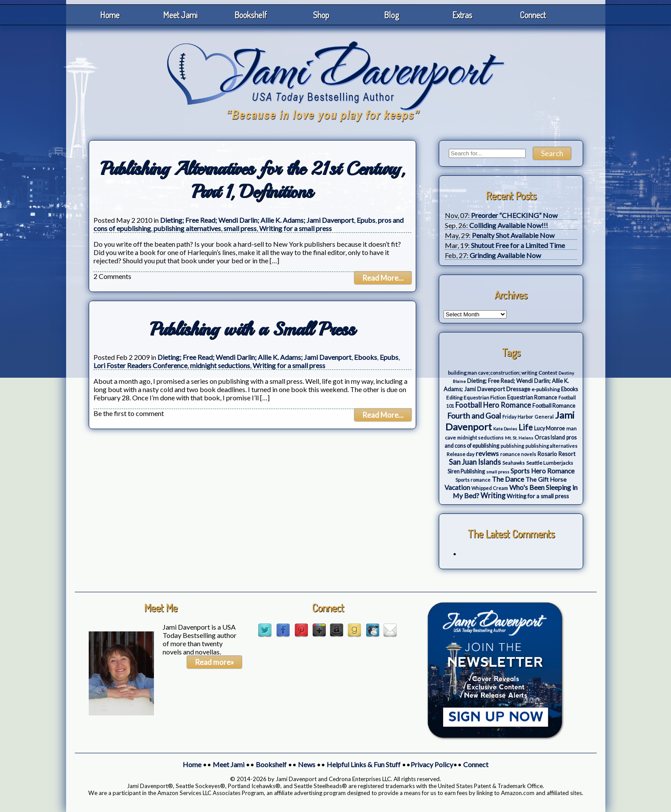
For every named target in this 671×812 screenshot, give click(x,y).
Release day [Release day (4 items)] (461, 454)
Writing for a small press (295, 228)
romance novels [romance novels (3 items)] (518, 454)
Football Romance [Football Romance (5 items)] (554, 406)
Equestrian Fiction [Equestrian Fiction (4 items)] (485, 398)
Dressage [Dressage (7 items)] (518, 389)
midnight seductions (220, 365)
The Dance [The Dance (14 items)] (508, 479)
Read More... (383, 278)
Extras (462, 15)
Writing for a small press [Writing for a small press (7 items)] (538, 496)
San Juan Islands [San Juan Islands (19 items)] (475, 462)
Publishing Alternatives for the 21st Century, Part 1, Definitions (252, 180)
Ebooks (366, 357)
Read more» (214, 662)
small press (240, 228)
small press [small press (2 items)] (498, 472)
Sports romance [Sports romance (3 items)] (473, 480)
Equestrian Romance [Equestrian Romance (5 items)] (532, 398)
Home (110, 15)
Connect (533, 15)
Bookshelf (251, 15)
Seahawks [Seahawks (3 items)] (514, 463)
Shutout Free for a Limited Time (518, 245)
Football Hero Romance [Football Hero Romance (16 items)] (493, 405)
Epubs (366, 220)
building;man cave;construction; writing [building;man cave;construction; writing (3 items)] (492, 373)
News (307, 764)
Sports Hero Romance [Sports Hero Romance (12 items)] (542, 471)
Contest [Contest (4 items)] (548, 373)
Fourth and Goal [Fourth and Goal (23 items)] (474, 416)
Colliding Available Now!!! (509, 225)
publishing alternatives (187, 228)
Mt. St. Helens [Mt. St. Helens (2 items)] (519, 438)
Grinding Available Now (505, 255)
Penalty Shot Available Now (513, 235)
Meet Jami (180, 15)
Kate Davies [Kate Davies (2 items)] (505, 429)
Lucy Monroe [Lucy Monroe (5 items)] (549, 428)
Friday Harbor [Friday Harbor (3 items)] (518, 417)
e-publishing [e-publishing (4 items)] (546, 389)
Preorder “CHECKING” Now (514, 215)
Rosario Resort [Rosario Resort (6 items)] (556, 454)
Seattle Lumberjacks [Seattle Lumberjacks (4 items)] (550, 463)
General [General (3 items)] (544, 417)
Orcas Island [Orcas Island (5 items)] (550, 438)
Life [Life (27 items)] (526, 427)
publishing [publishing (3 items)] (512, 446)
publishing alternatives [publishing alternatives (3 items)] (551, 446)
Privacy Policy (432, 764)
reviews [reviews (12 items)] (487, 453)
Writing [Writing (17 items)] (493, 496)
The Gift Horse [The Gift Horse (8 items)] (546, 479)
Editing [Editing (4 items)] (454, 398)
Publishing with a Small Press (252, 329)
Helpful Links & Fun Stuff (364, 764)
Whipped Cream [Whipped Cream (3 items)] (490, 488)
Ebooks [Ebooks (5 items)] (569, 389)
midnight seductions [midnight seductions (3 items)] (480, 438)
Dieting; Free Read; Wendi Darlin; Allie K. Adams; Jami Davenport (257, 220)
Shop (321, 15)
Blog (392, 15)
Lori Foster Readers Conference (140, 365)
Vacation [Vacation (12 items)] (457, 487)
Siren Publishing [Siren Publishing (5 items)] (466, 471)
